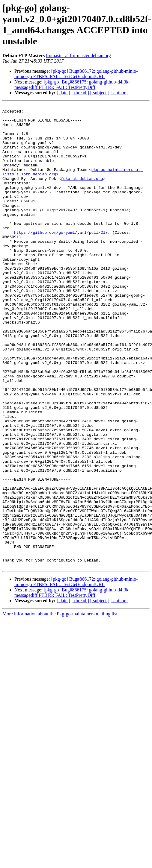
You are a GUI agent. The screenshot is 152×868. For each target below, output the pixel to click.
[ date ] (63, 93)
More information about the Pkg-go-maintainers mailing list (60, 706)
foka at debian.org (82, 194)
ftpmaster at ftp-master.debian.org (78, 56)
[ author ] (120, 93)
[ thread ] (80, 93)
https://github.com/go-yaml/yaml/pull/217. (62, 258)
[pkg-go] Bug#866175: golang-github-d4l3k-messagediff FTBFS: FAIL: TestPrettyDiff (72, 85)
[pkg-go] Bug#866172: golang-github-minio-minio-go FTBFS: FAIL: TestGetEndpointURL (76, 74)
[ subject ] (100, 93)
